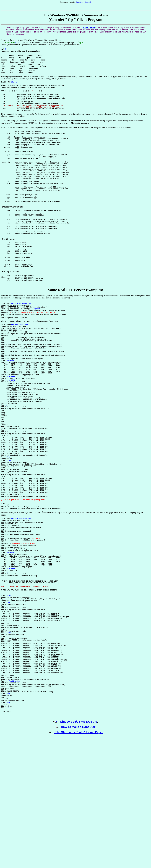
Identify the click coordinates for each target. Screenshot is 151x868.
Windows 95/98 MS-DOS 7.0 (78, 836)
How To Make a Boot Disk (78, 841)
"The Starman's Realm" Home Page (78, 846)
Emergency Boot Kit (83, 2)
